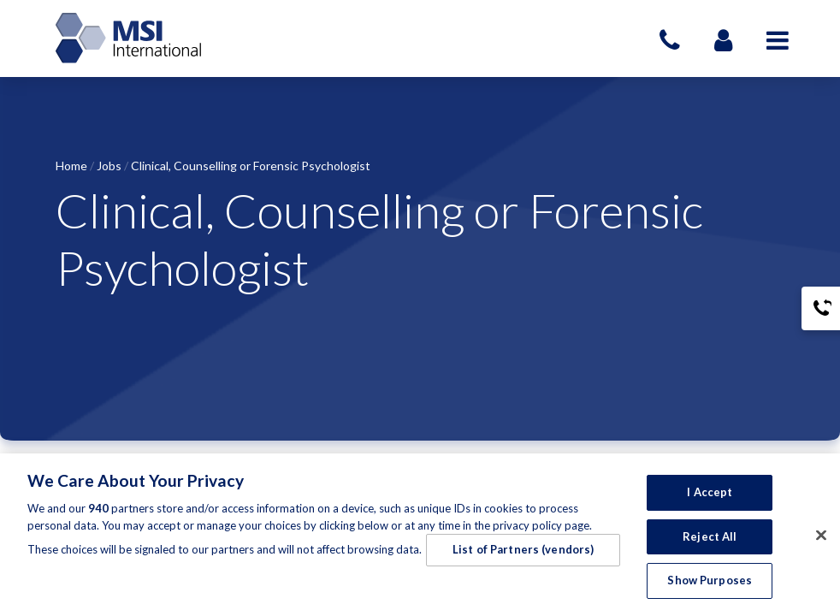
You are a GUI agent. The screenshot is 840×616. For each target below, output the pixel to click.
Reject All (710, 536)
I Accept (710, 492)
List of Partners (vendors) (523, 549)
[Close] (821, 536)
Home (71, 166)
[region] (420, 535)
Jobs (109, 166)
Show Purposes (710, 580)
